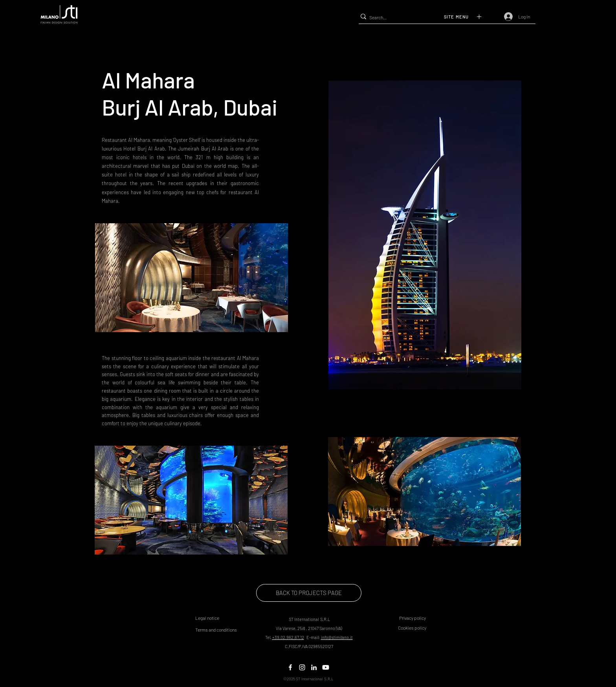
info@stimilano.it (337, 637)
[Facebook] (290, 667)
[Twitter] (302, 667)
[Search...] (400, 17)
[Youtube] (326, 667)
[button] (468, 17)
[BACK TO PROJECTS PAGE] (309, 593)
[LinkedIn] (314, 667)
